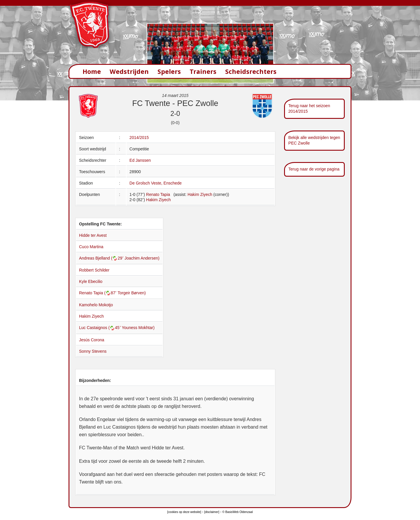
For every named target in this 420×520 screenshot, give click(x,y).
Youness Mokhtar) (138, 328)
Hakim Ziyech (200, 194)
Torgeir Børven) (132, 293)
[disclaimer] (212, 512)
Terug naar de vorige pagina (314, 169)
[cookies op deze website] (184, 512)
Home (92, 71)
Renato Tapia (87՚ (98, 293)
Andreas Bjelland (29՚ (102, 258)
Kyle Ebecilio (91, 281)
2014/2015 (139, 138)
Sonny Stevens (93, 351)
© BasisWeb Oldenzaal (237, 512)
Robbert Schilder (94, 270)
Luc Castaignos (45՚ (100, 328)
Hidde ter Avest (93, 235)
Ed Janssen (140, 160)
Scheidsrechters (251, 71)
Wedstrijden (129, 71)
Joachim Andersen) (142, 258)
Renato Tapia (158, 194)
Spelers (169, 71)
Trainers (203, 71)
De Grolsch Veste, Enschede (156, 183)
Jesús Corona (92, 340)
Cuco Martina (91, 247)
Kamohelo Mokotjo (96, 305)
